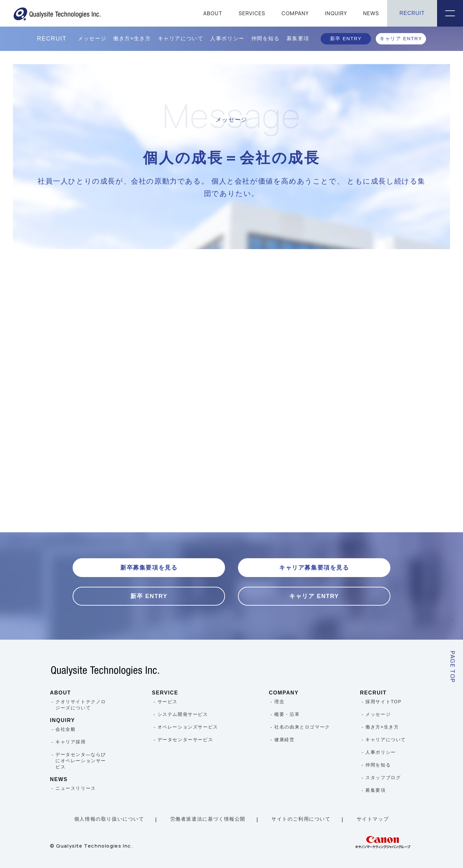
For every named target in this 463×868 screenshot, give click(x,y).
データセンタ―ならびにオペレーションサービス (81, 761)
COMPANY (295, 13)
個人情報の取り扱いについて (109, 819)
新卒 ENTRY (346, 38)
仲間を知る (266, 38)
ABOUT (213, 13)
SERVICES (252, 13)
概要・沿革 (287, 714)
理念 (279, 702)
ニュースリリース (76, 788)
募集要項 (298, 38)
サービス (168, 702)
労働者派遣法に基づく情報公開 (208, 819)
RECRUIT (412, 13)
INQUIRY (336, 13)
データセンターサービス (185, 740)
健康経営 (284, 740)
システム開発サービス (183, 714)
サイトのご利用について (301, 819)
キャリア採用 (71, 742)
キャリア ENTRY (401, 38)
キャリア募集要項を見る (314, 568)
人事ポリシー (227, 38)
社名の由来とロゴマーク (302, 727)
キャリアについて (181, 38)
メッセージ (92, 38)
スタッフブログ (383, 778)
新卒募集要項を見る (149, 568)
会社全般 (65, 729)
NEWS (371, 13)
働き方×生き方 (132, 38)
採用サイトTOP (383, 702)
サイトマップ (373, 819)
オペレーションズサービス (188, 727)
